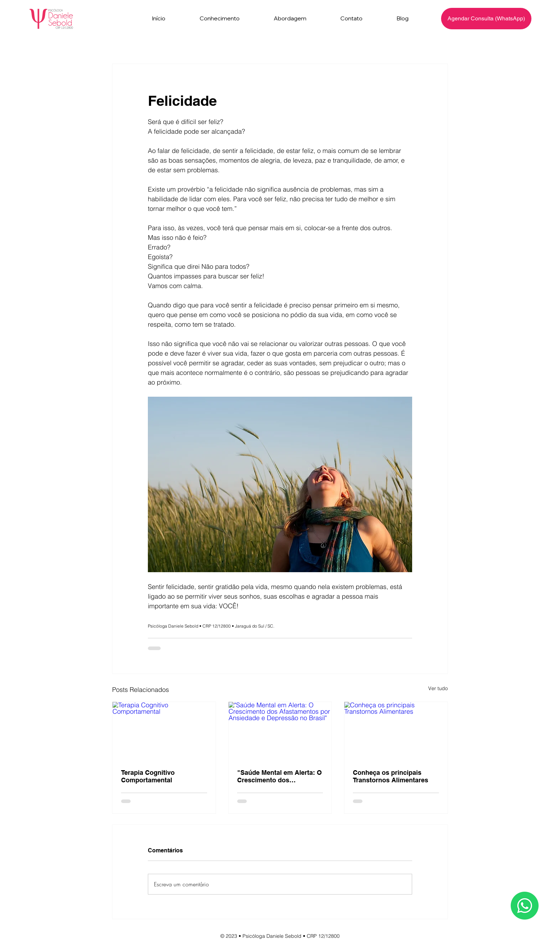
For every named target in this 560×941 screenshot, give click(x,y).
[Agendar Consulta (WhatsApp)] (486, 19)
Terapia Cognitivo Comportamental (148, 776)
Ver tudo (438, 688)
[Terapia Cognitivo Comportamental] (164, 731)
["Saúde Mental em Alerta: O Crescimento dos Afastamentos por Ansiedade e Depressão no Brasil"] (280, 731)
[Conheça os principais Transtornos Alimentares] (396, 731)
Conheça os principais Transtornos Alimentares (391, 776)
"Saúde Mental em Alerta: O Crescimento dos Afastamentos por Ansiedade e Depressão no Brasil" (279, 776)
